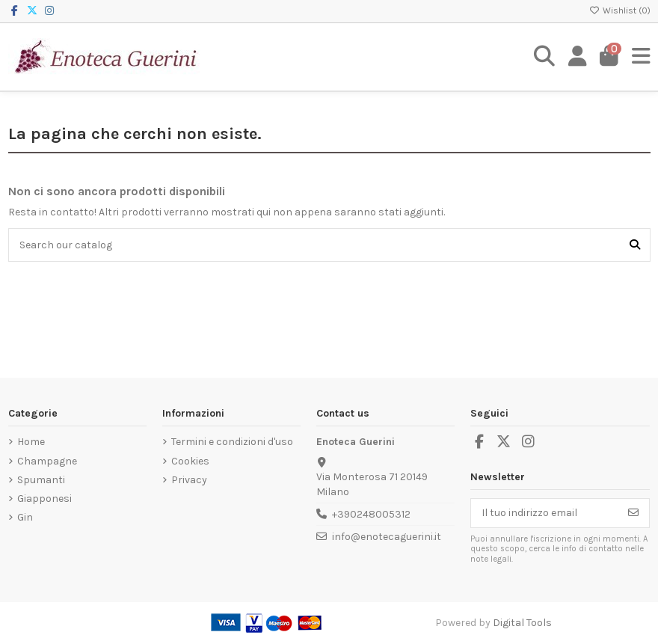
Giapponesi (44, 499)
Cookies (190, 461)
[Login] (578, 57)
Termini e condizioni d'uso (232, 442)
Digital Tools (522, 623)
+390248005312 (371, 514)
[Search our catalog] (635, 245)
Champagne (47, 461)
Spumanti (41, 480)
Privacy (189, 480)
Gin (25, 517)
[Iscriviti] (633, 513)
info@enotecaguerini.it (387, 537)
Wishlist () (620, 10)
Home (31, 442)
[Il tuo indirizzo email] (545, 513)
